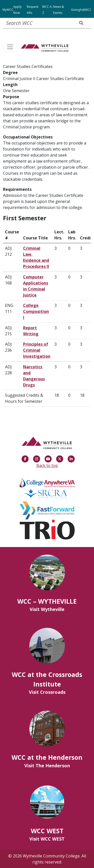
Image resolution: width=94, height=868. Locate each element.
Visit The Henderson (47, 766)
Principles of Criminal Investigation (37, 350)
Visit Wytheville (47, 609)
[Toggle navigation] (10, 47)
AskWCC (86, 10)
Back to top (47, 465)
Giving (75, 10)
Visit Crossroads (47, 692)
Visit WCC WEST (47, 839)
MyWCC (8, 10)
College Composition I (36, 311)
